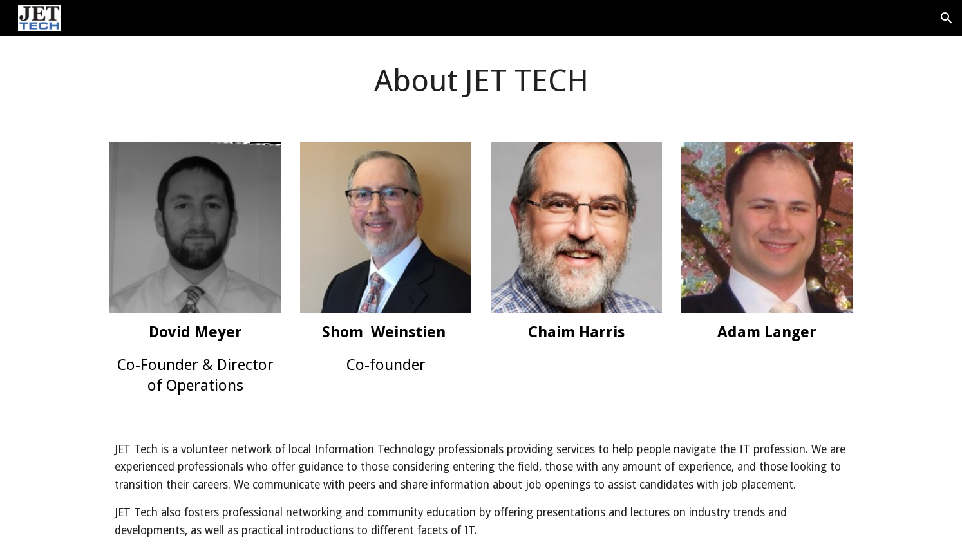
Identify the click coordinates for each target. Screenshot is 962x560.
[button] (947, 18)
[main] (481, 81)
